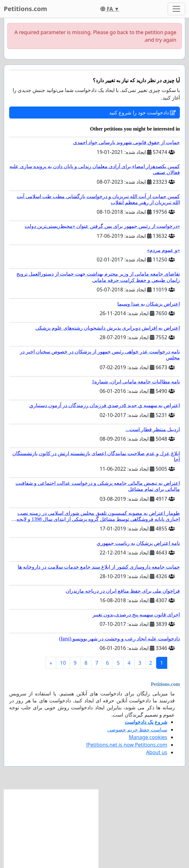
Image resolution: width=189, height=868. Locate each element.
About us (157, 752)
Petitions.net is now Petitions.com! (127, 745)
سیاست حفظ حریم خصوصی (137, 730)
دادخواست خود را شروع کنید (142, 113)
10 (63, 663)
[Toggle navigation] (176, 9)
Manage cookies (148, 737)
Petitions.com (25, 9)
